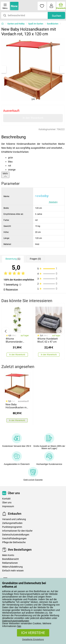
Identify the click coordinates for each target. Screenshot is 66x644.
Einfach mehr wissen (13, 571)
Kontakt (6, 499)
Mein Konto (8, 555)
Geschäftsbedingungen (14, 539)
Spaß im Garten (36, 24)
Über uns (7, 503)
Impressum (8, 506)
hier (19, 626)
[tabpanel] (33, 69)
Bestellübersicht (10, 559)
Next (60, 331)
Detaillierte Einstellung (33, 639)
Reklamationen (10, 563)
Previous (6, 331)
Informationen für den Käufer (17, 531)
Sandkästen (53, 24)
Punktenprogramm (12, 527)
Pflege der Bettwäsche (14, 542)
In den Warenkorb (33, 118)
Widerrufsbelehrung (12, 567)
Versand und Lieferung (14, 519)
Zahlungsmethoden (12, 523)
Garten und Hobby (16, 24)
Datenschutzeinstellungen (16, 621)
